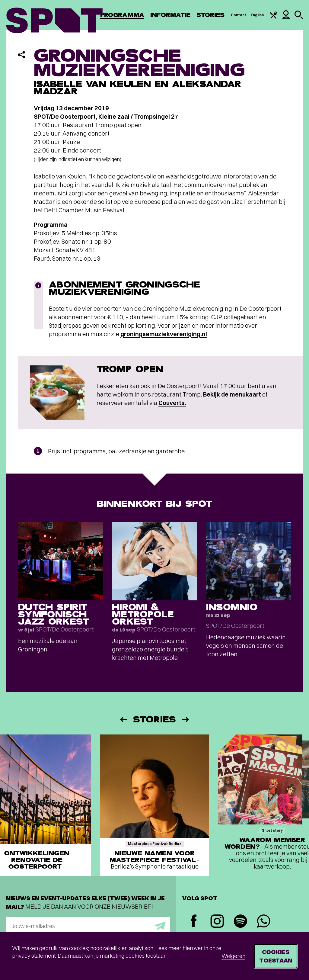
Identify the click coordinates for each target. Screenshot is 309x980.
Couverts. (172, 403)
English (257, 15)
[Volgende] (186, 720)
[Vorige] (123, 720)
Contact (239, 15)
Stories (211, 15)
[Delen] (21, 55)
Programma (122, 15)
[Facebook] (194, 922)
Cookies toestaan (276, 956)
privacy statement (34, 956)
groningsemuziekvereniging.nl (164, 334)
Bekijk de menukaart (232, 394)
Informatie (170, 15)
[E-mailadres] (88, 926)
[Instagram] (217, 922)
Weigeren (233, 956)
